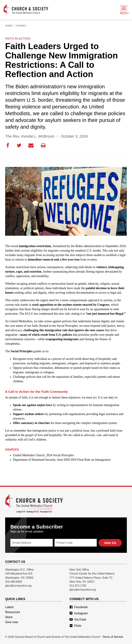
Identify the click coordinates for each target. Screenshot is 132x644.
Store (9, 617)
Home (9, 26)
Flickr (75, 626)
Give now (12, 622)
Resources (13, 612)
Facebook (79, 607)
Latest (9, 607)
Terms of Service (113, 637)
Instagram (79, 613)
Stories (21, 26)
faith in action (18, 39)
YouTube (78, 620)
